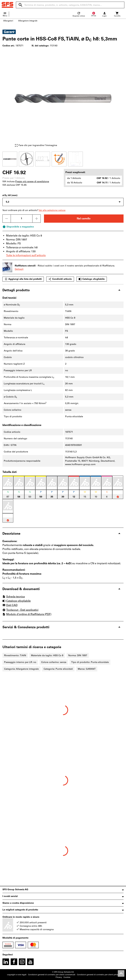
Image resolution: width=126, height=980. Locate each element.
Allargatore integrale (28, 21)
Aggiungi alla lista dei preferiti (23, 279)
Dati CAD (10, 605)
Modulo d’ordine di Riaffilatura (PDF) (27, 614)
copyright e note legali (17, 975)
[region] (63, 159)
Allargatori (8, 21)
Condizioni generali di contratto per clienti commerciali (52, 975)
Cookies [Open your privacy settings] (67, 977)
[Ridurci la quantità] (7, 219)
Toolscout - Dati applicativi (20, 610)
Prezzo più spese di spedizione (32, 181)
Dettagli (19, 269)
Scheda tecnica (14, 597)
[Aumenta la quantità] (37, 219)
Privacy (59, 977)
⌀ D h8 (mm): (10, 195)
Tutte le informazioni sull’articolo (26, 255)
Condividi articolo (60, 279)
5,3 (8, 202)
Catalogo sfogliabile (92, 279)
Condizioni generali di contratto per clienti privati (98, 975)
